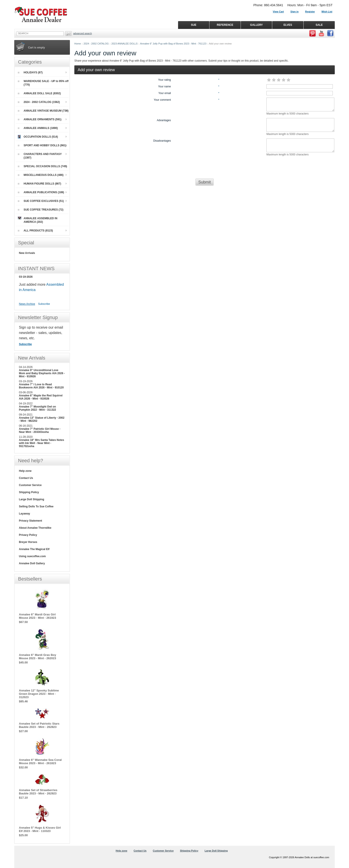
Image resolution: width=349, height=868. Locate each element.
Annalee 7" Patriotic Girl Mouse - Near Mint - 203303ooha (40, 430)
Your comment (162, 100)
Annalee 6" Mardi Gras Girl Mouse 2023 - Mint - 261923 (38, 616)
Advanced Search (83, 33)
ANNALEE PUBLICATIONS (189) (41, 192)
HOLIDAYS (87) (30, 72)
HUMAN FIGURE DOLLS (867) (40, 184)
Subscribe (44, 304)
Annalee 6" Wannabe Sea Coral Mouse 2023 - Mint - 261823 (40, 762)
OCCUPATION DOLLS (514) (38, 137)
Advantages (164, 120)
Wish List (327, 12)
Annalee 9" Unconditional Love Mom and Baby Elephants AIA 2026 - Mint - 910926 (42, 373)
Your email (165, 93)
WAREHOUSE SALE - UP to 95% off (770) (43, 83)
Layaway (24, 514)
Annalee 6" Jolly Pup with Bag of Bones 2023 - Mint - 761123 (173, 44)
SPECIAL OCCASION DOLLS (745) (42, 166)
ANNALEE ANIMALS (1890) (38, 128)
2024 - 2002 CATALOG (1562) (39, 102)
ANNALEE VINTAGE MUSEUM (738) (43, 111)
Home (78, 44)
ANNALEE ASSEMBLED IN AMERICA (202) (38, 220)
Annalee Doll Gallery (32, 563)
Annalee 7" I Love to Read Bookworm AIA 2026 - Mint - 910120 (41, 386)
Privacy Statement (30, 521)
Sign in (295, 12)
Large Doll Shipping (31, 499)
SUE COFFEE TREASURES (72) (41, 210)
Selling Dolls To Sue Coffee (36, 506)
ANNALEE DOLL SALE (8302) (39, 93)
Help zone (25, 471)
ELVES (288, 25)
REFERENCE (225, 25)
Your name (164, 86)
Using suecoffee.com (32, 556)
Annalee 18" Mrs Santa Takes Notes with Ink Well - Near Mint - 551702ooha (42, 443)
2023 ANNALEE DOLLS (125, 44)
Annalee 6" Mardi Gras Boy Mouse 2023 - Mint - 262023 (38, 657)
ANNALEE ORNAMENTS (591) (40, 119)
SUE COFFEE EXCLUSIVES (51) (41, 201)
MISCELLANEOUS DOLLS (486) (41, 175)
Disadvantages (162, 141)
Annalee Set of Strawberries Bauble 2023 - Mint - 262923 (38, 792)
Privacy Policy (28, 535)
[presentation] (205, 168)
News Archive (27, 304)
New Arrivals (27, 253)
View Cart (278, 12)
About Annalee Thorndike (35, 528)
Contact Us (26, 478)
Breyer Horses (28, 542)
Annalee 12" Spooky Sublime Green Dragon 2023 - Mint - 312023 (39, 694)
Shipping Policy (29, 492)
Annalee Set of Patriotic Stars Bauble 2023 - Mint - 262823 (39, 725)
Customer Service (30, 485)
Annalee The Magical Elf (34, 549)
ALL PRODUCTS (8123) (35, 231)
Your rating (164, 80)
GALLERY (257, 25)
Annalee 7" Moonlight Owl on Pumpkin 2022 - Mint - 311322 (38, 408)
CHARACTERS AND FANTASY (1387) (40, 156)
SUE (194, 25)
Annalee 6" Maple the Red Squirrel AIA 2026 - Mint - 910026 (41, 397)
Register (310, 12)
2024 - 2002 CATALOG (96, 44)
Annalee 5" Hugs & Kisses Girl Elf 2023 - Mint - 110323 (40, 829)
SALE (319, 25)
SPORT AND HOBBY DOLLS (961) (42, 145)
